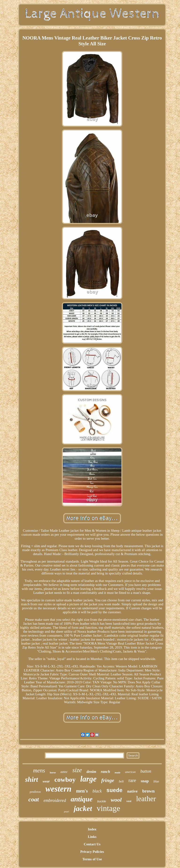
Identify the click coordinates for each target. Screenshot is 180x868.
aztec (64, 772)
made (117, 772)
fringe (108, 780)
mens (39, 770)
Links (92, 837)
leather (146, 799)
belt (121, 781)
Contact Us (92, 844)
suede (114, 791)
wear (46, 781)
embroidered (55, 800)
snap (145, 781)
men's (82, 791)
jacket (83, 808)
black (97, 791)
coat (34, 799)
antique (81, 799)
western (58, 789)
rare (132, 780)
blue (156, 781)
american (130, 772)
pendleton (35, 792)
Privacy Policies (92, 852)
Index (92, 829)
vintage (109, 808)
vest (129, 801)
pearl (66, 812)
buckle (102, 801)
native (132, 791)
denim (91, 772)
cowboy (65, 780)
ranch (105, 772)
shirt (32, 779)
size (77, 770)
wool (116, 800)
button (146, 771)
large (88, 779)
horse (53, 772)
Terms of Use (92, 859)
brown (148, 791)
